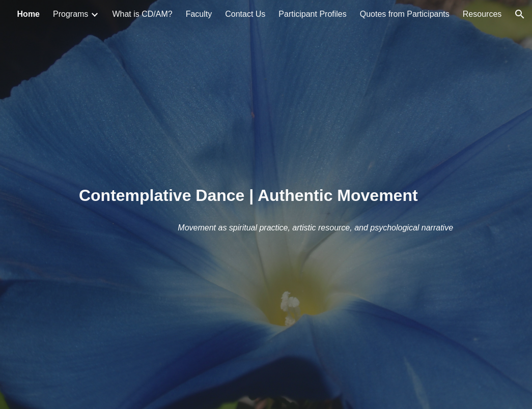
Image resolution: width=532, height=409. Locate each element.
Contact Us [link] (245, 14)
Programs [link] (71, 14)
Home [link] (29, 14)
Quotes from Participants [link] (405, 14)
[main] (266, 205)
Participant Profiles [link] (312, 14)
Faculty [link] (199, 14)
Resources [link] (482, 14)
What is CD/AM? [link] (142, 14)
